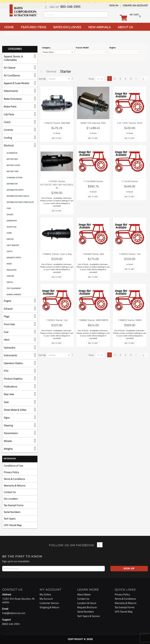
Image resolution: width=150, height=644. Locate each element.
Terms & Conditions (14, 479)
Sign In (114, 6)
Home (42, 71)
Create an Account (135, 6)
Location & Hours (87, 603)
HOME (9, 27)
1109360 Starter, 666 (93, 254)
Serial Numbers (12, 512)
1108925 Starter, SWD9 (130, 320)
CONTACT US (13, 34)
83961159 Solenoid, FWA (93, 123)
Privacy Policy (11, 472)
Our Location (11, 499)
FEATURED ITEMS (33, 27)
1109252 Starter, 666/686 (57, 123)
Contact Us (10, 492)
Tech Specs (10, 519)
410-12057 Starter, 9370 (130, 123)
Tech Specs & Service (88, 616)
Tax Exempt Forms (14, 505)
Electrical (51, 71)
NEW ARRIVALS (99, 27)
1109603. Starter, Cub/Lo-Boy (57, 254)
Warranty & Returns (15, 486)
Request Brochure (87, 607)
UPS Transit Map (13, 525)
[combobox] (76, 14)
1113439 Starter (130, 181)
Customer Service (49, 603)
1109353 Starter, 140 (130, 254)
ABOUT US (125, 27)
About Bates (84, 594)
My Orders (45, 594)
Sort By (42, 79)
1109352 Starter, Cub (57, 320)
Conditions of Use (13, 466)
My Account (46, 599)
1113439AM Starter (93, 181)
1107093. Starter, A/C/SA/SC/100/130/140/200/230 (57, 185)
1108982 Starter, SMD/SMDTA (93, 320)
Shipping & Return (49, 607)
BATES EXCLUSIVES (67, 27)
